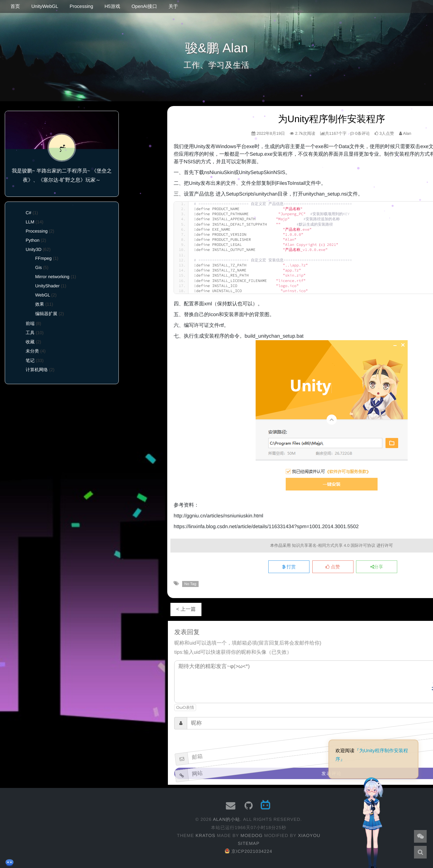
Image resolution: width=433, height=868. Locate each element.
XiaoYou (309, 835)
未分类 (32, 351)
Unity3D (34, 249)
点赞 (333, 567)
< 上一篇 (186, 609)
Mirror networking (52, 277)
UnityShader (47, 286)
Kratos (205, 835)
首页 (15, 6)
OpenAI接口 (144, 6)
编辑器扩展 (46, 314)
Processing (81, 6)
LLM (30, 222)
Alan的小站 (226, 819)
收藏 (30, 342)
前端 (30, 323)
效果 (40, 304)
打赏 (289, 567)
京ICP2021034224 (248, 851)
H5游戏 (112, 6)
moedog (252, 835)
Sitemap (249, 843)
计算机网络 (37, 370)
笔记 (30, 360)
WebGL (43, 295)
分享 (377, 567)
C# (29, 213)
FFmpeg (43, 258)
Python (33, 240)
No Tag (190, 584)
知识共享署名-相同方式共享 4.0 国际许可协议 (334, 545)
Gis (38, 267)
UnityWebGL (45, 6)
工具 (30, 333)
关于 (173, 6)
